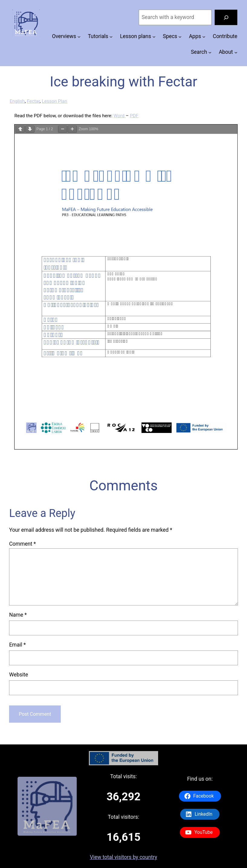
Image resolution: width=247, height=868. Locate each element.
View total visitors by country (123, 857)
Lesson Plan (54, 101)
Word (120, 116)
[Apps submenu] (204, 37)
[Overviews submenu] (79, 37)
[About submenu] (236, 52)
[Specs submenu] (180, 37)
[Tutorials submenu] (111, 37)
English (17, 101)
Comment (22, 544)
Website (19, 675)
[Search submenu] (210, 52)
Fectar (33, 101)
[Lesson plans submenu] (154, 37)
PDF (134, 116)
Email (17, 645)
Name (18, 615)
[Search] (226, 17)
